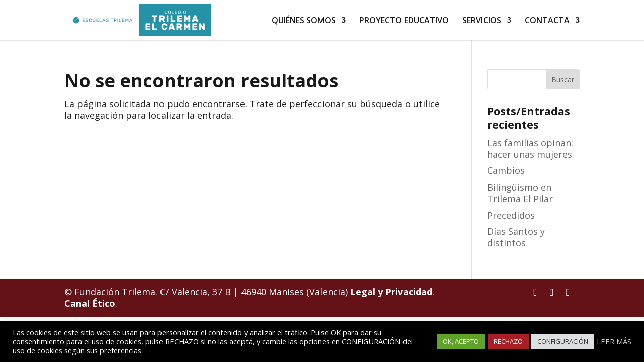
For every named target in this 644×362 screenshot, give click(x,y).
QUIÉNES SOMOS (304, 21)
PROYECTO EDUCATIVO (404, 21)
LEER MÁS (614, 341)
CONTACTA (547, 21)
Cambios (506, 170)
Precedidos (511, 215)
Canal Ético (90, 303)
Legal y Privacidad (391, 292)
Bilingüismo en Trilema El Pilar (520, 193)
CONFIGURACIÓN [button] (563, 341)
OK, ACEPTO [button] (461, 341)
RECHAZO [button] (508, 341)
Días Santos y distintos (516, 237)
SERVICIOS (482, 21)
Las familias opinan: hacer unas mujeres (530, 149)
